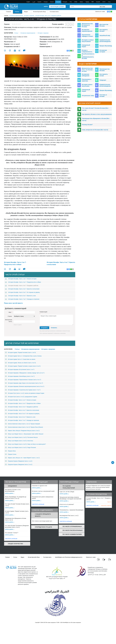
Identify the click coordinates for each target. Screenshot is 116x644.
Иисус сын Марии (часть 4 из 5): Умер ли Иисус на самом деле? (25, 444)
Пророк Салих (11, 454)
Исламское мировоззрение (16, 16)
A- (67, 24)
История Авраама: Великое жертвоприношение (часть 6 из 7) (25, 386)
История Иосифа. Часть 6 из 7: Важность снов (20, 296)
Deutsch (52, 2)
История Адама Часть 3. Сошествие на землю (20, 359)
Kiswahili (98, 2)
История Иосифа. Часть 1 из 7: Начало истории (21, 279)
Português (65, 2)
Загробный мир (105, 35)
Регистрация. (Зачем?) (57, 7)
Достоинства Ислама (104, 25)
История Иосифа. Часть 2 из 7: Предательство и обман (15, 263)
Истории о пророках (29, 16)
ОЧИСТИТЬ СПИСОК (106, 506)
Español (39, 2)
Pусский (58, 2)
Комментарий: (44, 313)
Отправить (44, 328)
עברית (109, 2)
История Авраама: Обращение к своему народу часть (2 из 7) (25, 373)
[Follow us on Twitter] (104, 559)
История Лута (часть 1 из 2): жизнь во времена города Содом (25, 393)
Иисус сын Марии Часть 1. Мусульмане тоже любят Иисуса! (24, 434)
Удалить (109, 502)
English (28, 2)
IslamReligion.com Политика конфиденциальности (69, 557)
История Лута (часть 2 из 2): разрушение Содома (21, 397)
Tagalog (87, 2)
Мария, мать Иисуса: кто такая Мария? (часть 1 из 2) (22, 458)
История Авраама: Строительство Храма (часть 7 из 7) (23, 390)
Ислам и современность (87, 51)
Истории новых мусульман (87, 85)
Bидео (26, 12)
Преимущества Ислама (105, 70)
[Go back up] (113, 462)
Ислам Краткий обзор (39, 12)
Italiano (81, 2)
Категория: (9, 33)
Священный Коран (86, 46)
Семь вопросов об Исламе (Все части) (95, 130)
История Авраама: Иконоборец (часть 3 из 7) (20, 376)
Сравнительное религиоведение (105, 41)
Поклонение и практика (87, 80)
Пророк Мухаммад (106, 46)
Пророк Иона (10, 451)
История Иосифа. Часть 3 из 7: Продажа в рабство (22, 286)
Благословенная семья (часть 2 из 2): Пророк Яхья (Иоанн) (24, 427)
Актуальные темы (88, 95)
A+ (72, 24)
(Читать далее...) (10, 493)
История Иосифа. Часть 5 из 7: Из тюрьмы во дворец (22, 292)
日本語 (76, 2)
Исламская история (103, 51)
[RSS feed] (110, 559)
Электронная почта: (8, 321)
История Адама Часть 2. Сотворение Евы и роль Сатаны (23, 356)
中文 (71, 2)
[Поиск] (97, 7)
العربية (34, 2)
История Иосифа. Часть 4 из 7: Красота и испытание (61, 263)
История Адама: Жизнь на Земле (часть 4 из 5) (20, 363)
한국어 (104, 2)
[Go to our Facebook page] (99, 559)
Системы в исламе (103, 96)
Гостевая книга (54, 12)
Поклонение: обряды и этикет (87, 35)
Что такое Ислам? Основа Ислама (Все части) (95, 109)
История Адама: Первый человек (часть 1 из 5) (20, 352)
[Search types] (106, 7)
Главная (8, 12)
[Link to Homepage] (11, 6)
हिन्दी (93, 2)
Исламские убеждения (86, 75)
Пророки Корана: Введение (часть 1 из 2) (19, 461)
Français (46, 2)
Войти (46, 7)
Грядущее (103, 80)
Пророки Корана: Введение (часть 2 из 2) (19, 464)
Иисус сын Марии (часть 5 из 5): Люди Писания (21, 447)
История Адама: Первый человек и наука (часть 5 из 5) (23, 366)
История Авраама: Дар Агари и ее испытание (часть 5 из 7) (24, 383)
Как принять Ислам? (104, 30)
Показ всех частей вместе (13, 303)
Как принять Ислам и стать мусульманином (97, 114)
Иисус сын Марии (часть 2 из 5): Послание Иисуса (21, 437)
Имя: (10, 312)
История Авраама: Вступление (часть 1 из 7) (20, 369)
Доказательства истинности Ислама (87, 25)
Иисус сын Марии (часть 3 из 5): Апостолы (19, 441)
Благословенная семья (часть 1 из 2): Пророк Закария (23, 424)
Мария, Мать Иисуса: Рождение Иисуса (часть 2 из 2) (22, 431)
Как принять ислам (104, 75)
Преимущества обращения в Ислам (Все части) (96, 119)
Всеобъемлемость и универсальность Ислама (88, 56)
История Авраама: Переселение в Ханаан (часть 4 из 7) (23, 380)
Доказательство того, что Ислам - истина (88, 70)
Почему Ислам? (87, 125)
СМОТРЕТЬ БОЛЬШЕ (11, 539)
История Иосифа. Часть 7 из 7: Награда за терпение (22, 299)
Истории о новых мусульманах (88, 41)
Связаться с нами (100, 12)
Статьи (17, 12)
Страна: (10, 316)
